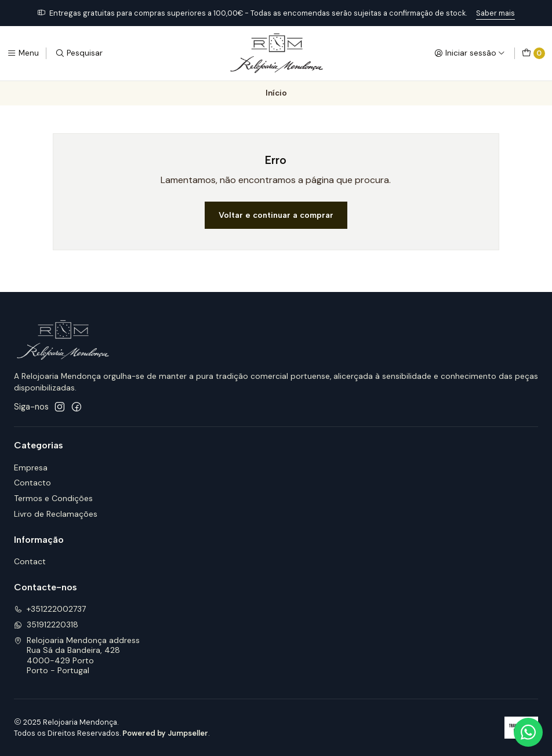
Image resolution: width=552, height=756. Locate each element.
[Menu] (23, 53)
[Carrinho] (533, 53)
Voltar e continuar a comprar (276, 215)
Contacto (32, 483)
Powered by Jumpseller (165, 733)
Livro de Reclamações (56, 514)
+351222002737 (50, 609)
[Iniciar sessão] (470, 53)
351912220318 (46, 624)
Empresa (31, 468)
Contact (30, 561)
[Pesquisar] (79, 53)
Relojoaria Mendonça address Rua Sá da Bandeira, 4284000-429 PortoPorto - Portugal (77, 655)
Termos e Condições (53, 498)
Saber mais (495, 13)
